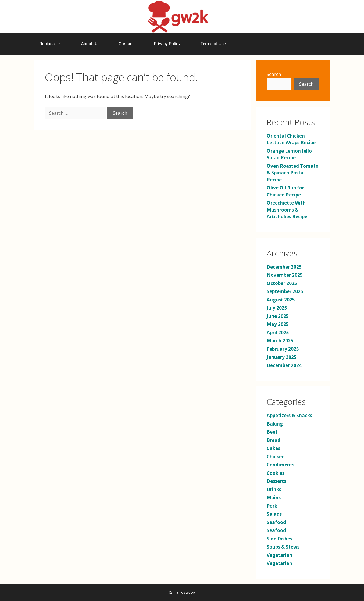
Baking (275, 424)
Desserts (276, 481)
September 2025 (285, 291)
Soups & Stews (283, 547)
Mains (274, 498)
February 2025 (283, 349)
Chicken (276, 457)
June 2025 (278, 316)
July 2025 (277, 308)
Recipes (53, 44)
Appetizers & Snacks (289, 415)
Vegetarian (279, 555)
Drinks (274, 489)
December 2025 (284, 267)
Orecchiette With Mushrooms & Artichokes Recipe (287, 210)
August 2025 (281, 300)
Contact (126, 44)
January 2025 (282, 357)
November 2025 (285, 275)
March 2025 (280, 341)
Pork (272, 506)
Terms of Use (213, 44)
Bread (274, 440)
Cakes (273, 448)
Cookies (276, 473)
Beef (272, 432)
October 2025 (282, 283)
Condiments (281, 465)
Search (274, 74)
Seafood (276, 522)
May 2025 (278, 324)
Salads (274, 514)
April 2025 (278, 333)
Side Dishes (279, 539)
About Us (90, 44)
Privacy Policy (167, 44)
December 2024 (284, 365)
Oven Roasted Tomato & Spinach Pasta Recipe (293, 173)
